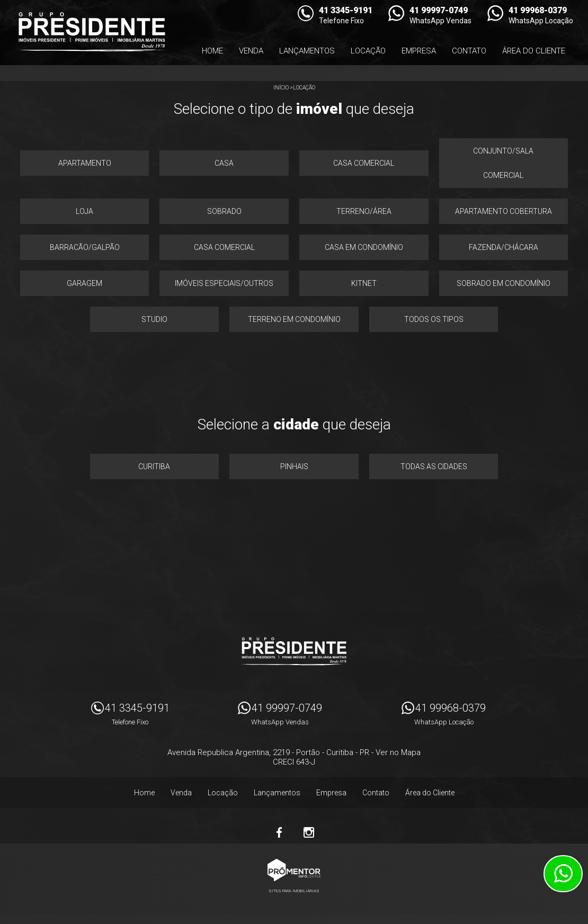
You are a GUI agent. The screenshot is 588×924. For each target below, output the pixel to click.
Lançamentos (307, 51)
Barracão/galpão (85, 247)
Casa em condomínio (364, 247)
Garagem (84, 283)
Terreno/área (364, 211)
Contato (469, 51)
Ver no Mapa (398, 752)
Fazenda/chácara (504, 247)
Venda (251, 51)
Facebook (279, 832)
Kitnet (364, 283)
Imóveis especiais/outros (224, 283)
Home (212, 51)
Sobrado (224, 211)
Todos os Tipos (434, 319)
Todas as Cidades (434, 467)
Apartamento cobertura (504, 211)
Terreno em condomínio (294, 319)
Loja (84, 211)
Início (281, 88)
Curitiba (154, 467)
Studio (154, 319)
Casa (224, 163)
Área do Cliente (534, 51)
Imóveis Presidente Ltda (294, 651)
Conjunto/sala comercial (503, 163)
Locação (368, 51)
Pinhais (294, 467)
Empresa (419, 51)
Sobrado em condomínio (504, 283)
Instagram (309, 832)
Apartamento (85, 163)
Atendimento (563, 874)
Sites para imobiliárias (294, 891)
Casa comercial (364, 163)
